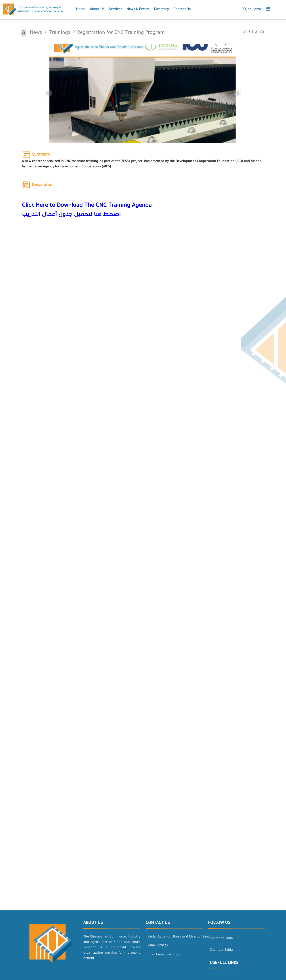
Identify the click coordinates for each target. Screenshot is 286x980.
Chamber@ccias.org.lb (165, 955)
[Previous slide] (48, 93)
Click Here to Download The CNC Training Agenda (87, 206)
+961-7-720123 (158, 946)
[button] (80, 10)
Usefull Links (224, 963)
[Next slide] (238, 93)
